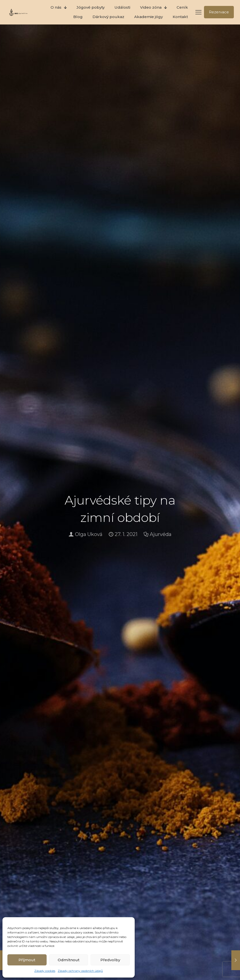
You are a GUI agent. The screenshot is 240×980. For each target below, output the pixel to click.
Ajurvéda (161, 534)
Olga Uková (89, 534)
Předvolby (110, 960)
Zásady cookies (45, 971)
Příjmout (27, 960)
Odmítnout (69, 960)
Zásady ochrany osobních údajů (80, 971)
